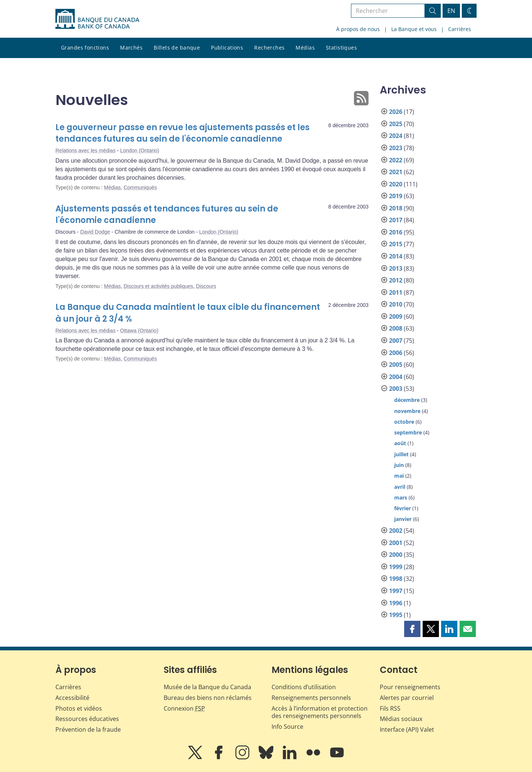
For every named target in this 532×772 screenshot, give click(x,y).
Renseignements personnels (311, 698)
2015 (396, 244)
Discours (206, 286)
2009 (396, 316)
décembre (407, 400)
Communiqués (140, 187)
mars (401, 497)
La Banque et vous (414, 29)
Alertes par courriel (407, 698)
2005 (396, 365)
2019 (396, 196)
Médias (305, 48)
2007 (396, 341)
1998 (396, 579)
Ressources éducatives (87, 719)
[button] (412, 629)
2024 (396, 136)
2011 (396, 292)
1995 (396, 615)
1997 (396, 591)
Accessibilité (72, 698)
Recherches (269, 48)
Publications (227, 48)
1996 (396, 603)
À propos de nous (358, 29)
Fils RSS (390, 708)
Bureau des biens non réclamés (208, 698)
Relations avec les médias (86, 150)
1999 (396, 567)
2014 (396, 256)
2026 (396, 112)
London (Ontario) (140, 150)
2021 (396, 172)
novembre (407, 411)
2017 (396, 220)
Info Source (287, 727)
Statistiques (341, 48)
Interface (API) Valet (407, 729)
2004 (396, 377)
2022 (396, 160)
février (403, 508)
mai (399, 476)
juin (399, 465)
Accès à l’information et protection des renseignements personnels (320, 712)
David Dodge (95, 232)
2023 (396, 148)
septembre (408, 432)
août (400, 443)
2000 (396, 555)
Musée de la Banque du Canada (207, 687)
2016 (396, 232)
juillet (401, 454)
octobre (404, 422)
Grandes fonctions (85, 48)
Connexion (184, 708)
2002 (396, 531)
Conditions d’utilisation (304, 687)
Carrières (460, 29)
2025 (396, 124)
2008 (396, 328)
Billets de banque (177, 48)
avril (400, 487)
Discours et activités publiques (158, 286)
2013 (396, 268)
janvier (403, 519)
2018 (396, 208)
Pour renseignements (410, 687)
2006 (396, 353)
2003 (396, 389)
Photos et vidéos (79, 708)
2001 (396, 543)
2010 (396, 304)
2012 (396, 280)
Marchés (131, 48)
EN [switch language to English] (451, 11)
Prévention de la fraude (88, 729)
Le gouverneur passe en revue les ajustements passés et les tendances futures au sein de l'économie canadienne (183, 133)
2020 (396, 184)
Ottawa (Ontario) (139, 331)
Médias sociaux (401, 719)
